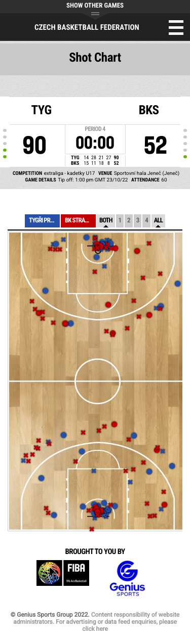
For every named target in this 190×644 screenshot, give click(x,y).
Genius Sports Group (127, 579)
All (158, 221)
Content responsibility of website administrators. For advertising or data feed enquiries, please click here (96, 622)
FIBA (63, 579)
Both (106, 221)
